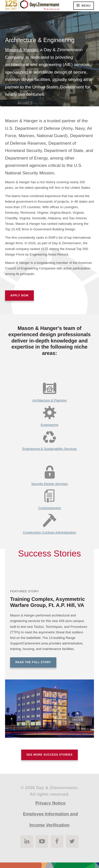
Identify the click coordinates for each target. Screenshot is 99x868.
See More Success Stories (50, 755)
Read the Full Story (33, 662)
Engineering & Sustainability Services (49, 449)
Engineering (49, 425)
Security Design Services (50, 484)
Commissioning (50, 508)
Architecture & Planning (49, 400)
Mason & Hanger (21, 50)
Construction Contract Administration (50, 532)
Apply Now (19, 295)
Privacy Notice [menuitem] (50, 803)
